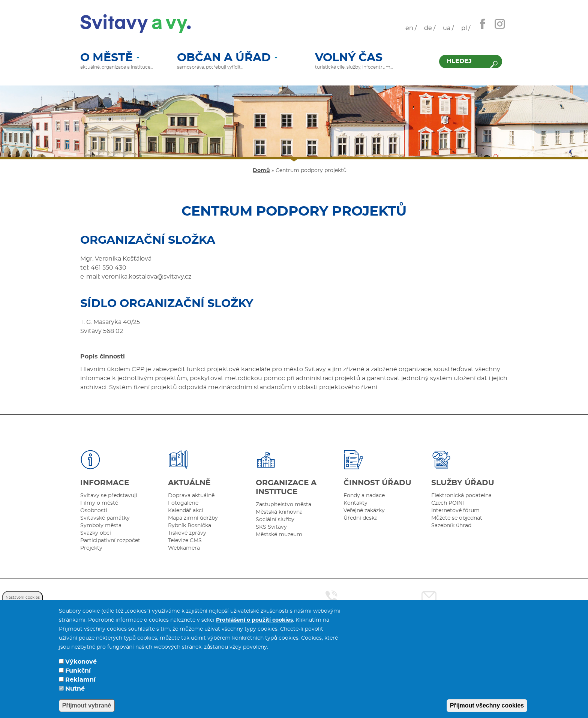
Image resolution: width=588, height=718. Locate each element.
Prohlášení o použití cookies (254, 620)
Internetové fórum (455, 511)
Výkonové (81, 662)
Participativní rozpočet (110, 541)
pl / (466, 28)
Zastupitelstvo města (283, 505)
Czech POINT (448, 503)
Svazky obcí (96, 533)
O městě (110, 58)
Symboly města (101, 526)
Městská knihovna (279, 512)
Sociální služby (275, 520)
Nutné (75, 689)
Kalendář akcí (186, 511)
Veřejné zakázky (364, 511)
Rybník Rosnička (190, 526)
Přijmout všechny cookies (487, 705)
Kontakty (355, 503)
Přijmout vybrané (87, 705)
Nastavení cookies (23, 598)
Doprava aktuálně (191, 496)
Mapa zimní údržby (193, 518)
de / (430, 28)
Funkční (78, 671)
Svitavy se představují (109, 496)
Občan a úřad (227, 58)
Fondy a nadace (364, 496)
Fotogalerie (183, 503)
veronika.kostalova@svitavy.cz (147, 277)
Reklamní (80, 680)
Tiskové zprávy (187, 533)
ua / (448, 28)
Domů (261, 171)
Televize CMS (185, 541)
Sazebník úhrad (451, 526)
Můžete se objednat (457, 518)
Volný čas (349, 58)
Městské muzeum (279, 535)
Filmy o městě (99, 503)
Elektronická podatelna (461, 496)
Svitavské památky (105, 518)
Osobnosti (94, 511)
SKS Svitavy (271, 527)
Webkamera (184, 548)
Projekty (91, 548)
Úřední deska (361, 518)
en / (411, 28)
